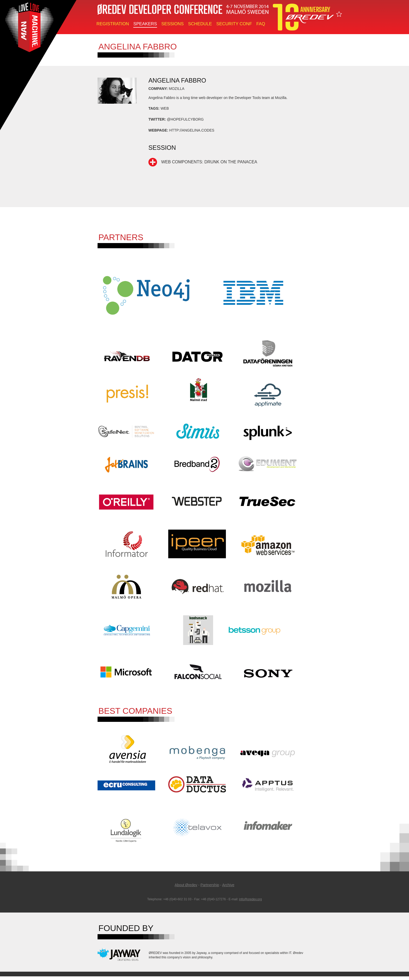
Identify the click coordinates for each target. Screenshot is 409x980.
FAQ (261, 24)
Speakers (145, 24)
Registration (113, 24)
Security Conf (234, 24)
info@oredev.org (251, 903)
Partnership (210, 889)
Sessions (172, 24)
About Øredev (186, 889)
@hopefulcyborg (185, 119)
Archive (228, 889)
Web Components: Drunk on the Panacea (209, 162)
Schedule (200, 24)
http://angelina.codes (192, 130)
